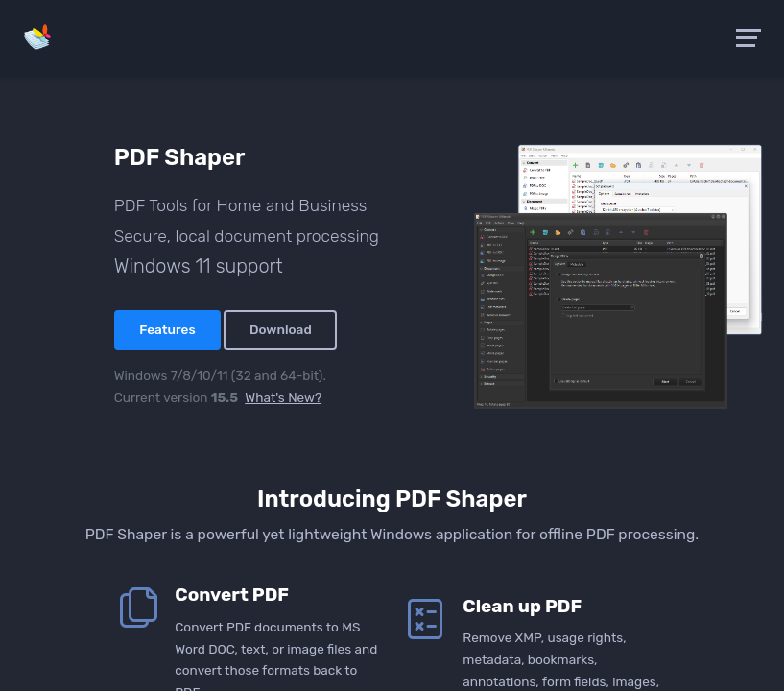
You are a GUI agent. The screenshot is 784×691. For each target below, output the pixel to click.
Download (281, 329)
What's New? (283, 397)
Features (167, 329)
